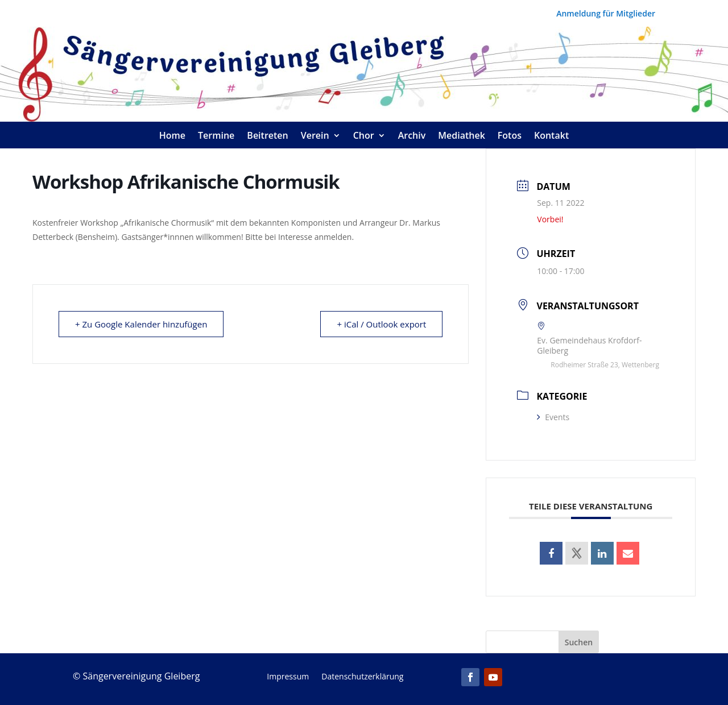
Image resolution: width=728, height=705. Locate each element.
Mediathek (462, 136)
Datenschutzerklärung (362, 677)
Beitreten (267, 136)
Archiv (412, 136)
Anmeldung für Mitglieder (606, 14)
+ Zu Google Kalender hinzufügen (141, 324)
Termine (216, 136)
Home (172, 136)
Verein (315, 136)
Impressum (288, 677)
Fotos (510, 136)
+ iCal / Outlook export (381, 324)
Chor (364, 136)
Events (553, 417)
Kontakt (551, 136)
